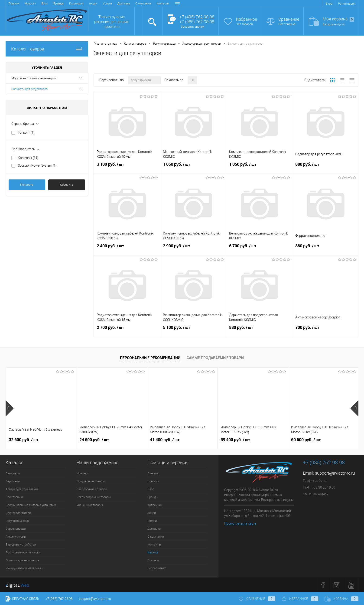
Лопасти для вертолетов (22, 560)
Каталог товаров (47, 49)
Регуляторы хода (17, 521)
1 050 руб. (193, 167)
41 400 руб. (165, 440)
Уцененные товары (90, 505)
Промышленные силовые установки (31, 505)
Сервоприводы (16, 529)
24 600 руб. (94, 440)
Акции (93, 3)
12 (81, 89)
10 (81, 78)
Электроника (15, 497)
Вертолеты (13, 481)
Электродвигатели (18, 513)
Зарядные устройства (21, 544)
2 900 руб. (193, 249)
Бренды (58, 3)
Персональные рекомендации (150, 358)
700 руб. (325, 330)
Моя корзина (338, 19)
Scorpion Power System (37, 165)
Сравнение (289, 19)
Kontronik (28, 158)
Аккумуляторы (16, 537)
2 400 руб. (127, 249)
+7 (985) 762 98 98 (59, 599)
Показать (27, 185)
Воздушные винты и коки (23, 552)
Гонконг (26, 132)
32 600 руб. (24, 440)
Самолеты (13, 473)
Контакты (163, 3)
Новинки (83, 473)
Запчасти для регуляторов (29, 89)
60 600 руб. (306, 440)
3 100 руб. (127, 167)
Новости (30, 3)
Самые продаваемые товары (215, 358)
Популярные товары (91, 481)
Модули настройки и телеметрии (34, 78)
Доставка (124, 3)
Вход (329, 4)
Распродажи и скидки (92, 489)
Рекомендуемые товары (94, 497)
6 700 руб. (259, 249)
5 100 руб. (193, 330)
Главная (14, 3)
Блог (45, 3)
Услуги (107, 3)
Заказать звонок (193, 27)
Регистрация (347, 4)
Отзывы (153, 560)
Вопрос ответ (157, 568)
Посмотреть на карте (240, 523)
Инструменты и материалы (24, 568)
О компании (143, 3)
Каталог (153, 552)
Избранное (246, 19)
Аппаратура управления (22, 489)
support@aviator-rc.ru (335, 473)
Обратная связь (22, 599)
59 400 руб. (235, 440)
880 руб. (325, 167)
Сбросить (67, 185)
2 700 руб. (127, 330)
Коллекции (76, 3)
